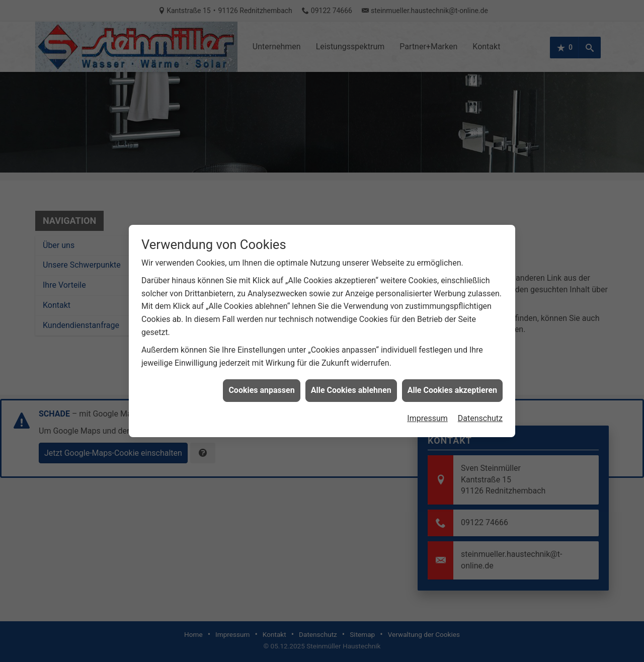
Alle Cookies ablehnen (351, 387)
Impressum (427, 414)
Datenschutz (480, 414)
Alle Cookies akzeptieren (452, 387)
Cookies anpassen (261, 387)
